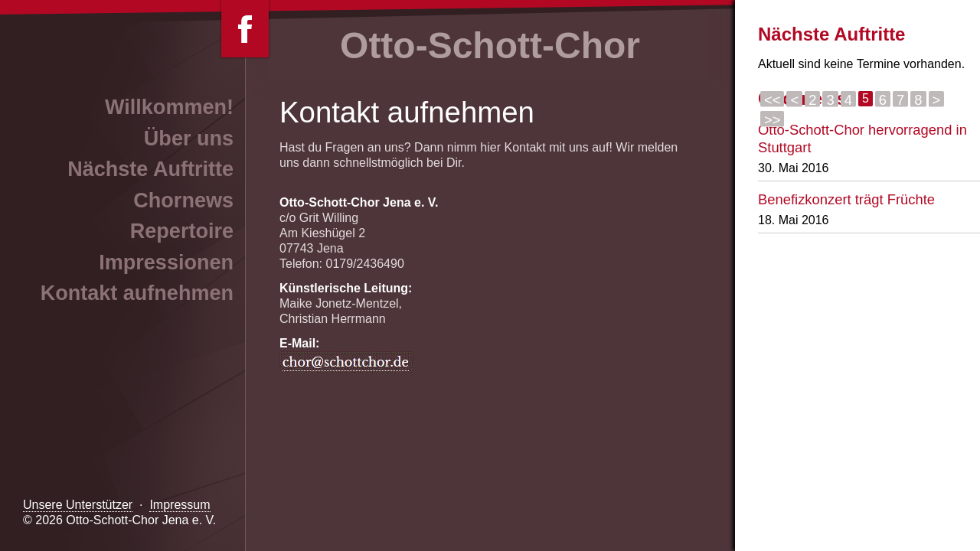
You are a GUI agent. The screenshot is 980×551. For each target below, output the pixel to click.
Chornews (183, 201)
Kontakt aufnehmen (137, 293)
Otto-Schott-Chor (490, 46)
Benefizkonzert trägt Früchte (846, 199)
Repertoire (182, 231)
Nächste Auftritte (150, 169)
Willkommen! (169, 107)
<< (772, 99)
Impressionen (166, 262)
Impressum (180, 505)
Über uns (189, 139)
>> (772, 119)
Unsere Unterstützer (78, 505)
